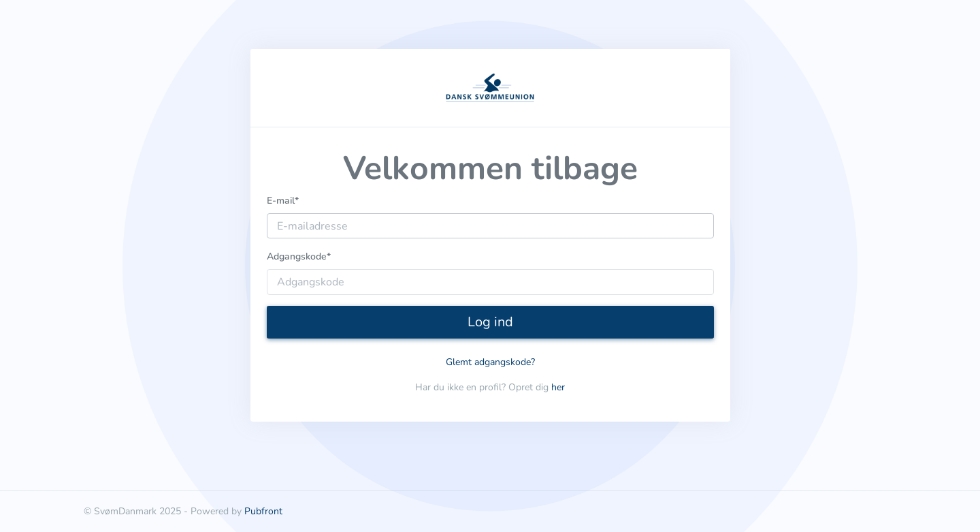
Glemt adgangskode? (490, 362)
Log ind (490, 322)
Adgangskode (299, 256)
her (558, 387)
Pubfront (263, 511)
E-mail (283, 201)
